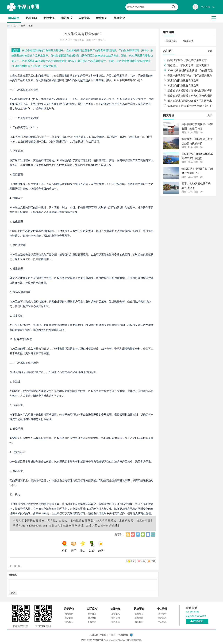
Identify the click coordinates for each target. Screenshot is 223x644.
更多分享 (153, 535)
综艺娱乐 (67, 18)
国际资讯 (84, 18)
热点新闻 (31, 18)
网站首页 (14, 18)
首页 (8, 26)
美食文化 (119, 18)
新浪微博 (133, 535)
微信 (143, 535)
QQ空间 (128, 535)
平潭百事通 (28, 7)
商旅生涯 (49, 18)
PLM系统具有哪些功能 (127, 80)
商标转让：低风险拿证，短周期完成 (188, 65)
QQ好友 (148, 535)
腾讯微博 (138, 535)
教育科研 (102, 18)
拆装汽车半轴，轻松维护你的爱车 (187, 60)
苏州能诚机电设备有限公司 (183, 80)
